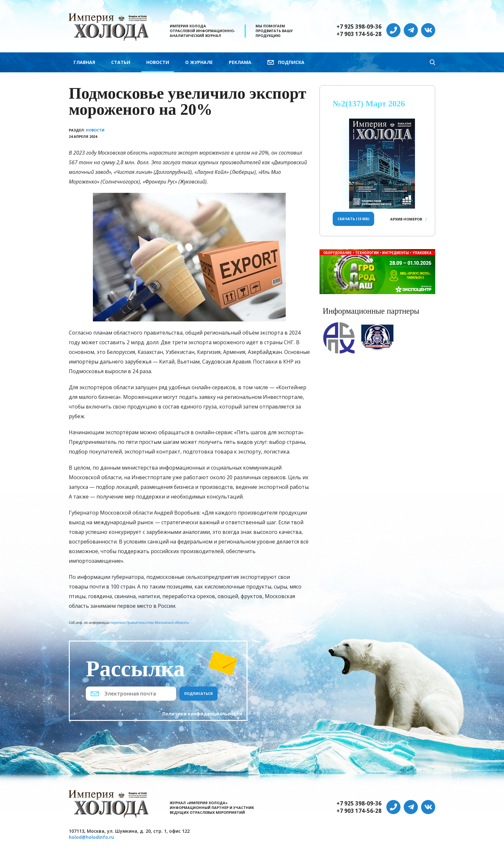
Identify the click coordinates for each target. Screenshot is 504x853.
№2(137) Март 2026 (369, 104)
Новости (158, 62)
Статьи (121, 62)
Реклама (240, 62)
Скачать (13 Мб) (353, 219)
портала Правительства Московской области (150, 622)
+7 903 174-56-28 (359, 34)
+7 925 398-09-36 (359, 27)
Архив (406, 219)
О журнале (199, 62)
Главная (84, 62)
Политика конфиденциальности (202, 714)
